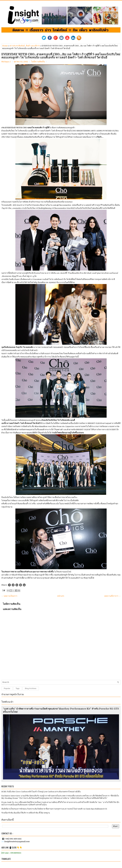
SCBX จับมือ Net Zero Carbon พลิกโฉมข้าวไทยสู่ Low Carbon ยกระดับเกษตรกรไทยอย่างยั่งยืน (41, 792)
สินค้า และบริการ (33, 46)
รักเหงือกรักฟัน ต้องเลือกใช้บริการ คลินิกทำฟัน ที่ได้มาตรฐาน (26, 813)
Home (5, 46)
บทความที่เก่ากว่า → (112, 596)
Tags (18, 688)
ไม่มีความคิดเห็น (38, 62)
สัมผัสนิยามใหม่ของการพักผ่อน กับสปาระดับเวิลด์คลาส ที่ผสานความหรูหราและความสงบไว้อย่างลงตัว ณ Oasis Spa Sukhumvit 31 (54, 809)
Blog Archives (31, 688)
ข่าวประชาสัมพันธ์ (17, 46)
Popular (7, 688)
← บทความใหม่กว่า (9, 596)
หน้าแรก (61, 596)
